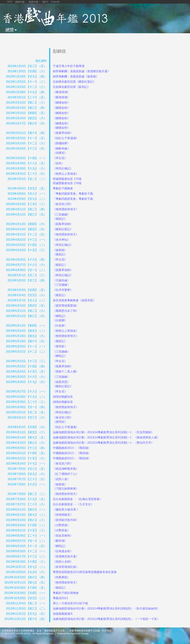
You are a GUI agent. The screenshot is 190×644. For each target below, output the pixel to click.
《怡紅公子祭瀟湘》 (66, 138)
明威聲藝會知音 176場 (67, 183)
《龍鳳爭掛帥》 (63, 133)
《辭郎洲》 (60, 541)
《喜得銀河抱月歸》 (66, 520)
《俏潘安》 (60, 153)
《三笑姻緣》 (61, 214)
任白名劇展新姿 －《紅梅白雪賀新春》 (78, 499)
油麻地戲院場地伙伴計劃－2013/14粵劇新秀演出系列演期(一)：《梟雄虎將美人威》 (106, 437)
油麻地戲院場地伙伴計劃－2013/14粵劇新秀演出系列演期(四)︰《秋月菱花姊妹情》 (106, 609)
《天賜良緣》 (61, 280)
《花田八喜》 (61, 479)
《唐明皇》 (60, 346)
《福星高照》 (61, 382)
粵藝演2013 (60, 598)
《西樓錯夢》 (61, 143)
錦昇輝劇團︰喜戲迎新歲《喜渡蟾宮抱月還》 (82, 71)
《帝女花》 (60, 158)
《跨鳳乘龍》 (61, 577)
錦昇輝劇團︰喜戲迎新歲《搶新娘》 (76, 76)
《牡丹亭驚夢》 (63, 290)
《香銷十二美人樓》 (66, 372)
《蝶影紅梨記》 (63, 229)
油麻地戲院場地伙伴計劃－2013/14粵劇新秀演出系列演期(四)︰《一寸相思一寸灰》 (106, 619)
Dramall (55, 2)
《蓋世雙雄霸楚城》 (66, 306)
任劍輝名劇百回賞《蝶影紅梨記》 (74, 82)
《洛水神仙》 (61, 240)
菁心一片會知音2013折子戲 (70, 603)
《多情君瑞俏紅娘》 (66, 567)
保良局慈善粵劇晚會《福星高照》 (74, 300)
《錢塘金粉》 (61, 103)
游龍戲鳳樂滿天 (63, 614)
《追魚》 (59, 163)
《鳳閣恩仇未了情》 (66, 311)
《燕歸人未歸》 (63, 562)
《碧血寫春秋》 (63, 536)
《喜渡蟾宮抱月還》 (66, 556)
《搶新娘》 (60, 250)
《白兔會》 (60, 326)
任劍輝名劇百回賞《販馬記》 (72, 87)
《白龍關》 (60, 320)
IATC (10, 2)
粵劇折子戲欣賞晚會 (66, 593)
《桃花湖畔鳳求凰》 (66, 469)
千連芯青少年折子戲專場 (69, 66)
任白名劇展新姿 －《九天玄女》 (73, 504)
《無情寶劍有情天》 (66, 209)
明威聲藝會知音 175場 (67, 179)
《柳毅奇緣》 (61, 149)
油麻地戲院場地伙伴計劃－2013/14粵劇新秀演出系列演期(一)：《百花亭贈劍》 (104, 432)
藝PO (45, 2)
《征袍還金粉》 (63, 551)
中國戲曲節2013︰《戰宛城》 (72, 448)
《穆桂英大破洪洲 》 (66, 510)
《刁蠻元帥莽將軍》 (66, 489)
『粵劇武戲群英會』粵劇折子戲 (73, 194)
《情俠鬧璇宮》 (63, 515)
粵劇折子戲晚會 (63, 188)
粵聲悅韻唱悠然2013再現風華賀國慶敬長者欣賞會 (85, 572)
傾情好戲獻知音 (63, 397)
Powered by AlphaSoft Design (73, 633)
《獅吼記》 (60, 316)
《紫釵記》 (60, 219)
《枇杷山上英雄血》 (66, 174)
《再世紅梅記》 (63, 168)
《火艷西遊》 (61, 525)
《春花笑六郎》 (63, 204)
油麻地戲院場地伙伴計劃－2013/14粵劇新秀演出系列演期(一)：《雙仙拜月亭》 (104, 443)
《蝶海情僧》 (61, 92)
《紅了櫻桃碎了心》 (66, 474)
